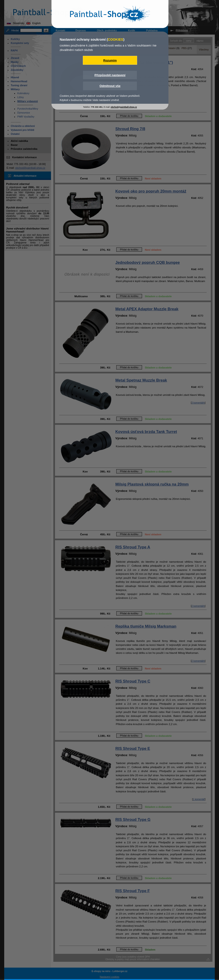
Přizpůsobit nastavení (110, 75)
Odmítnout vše (110, 86)
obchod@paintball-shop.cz (124, 107)
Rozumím (110, 60)
